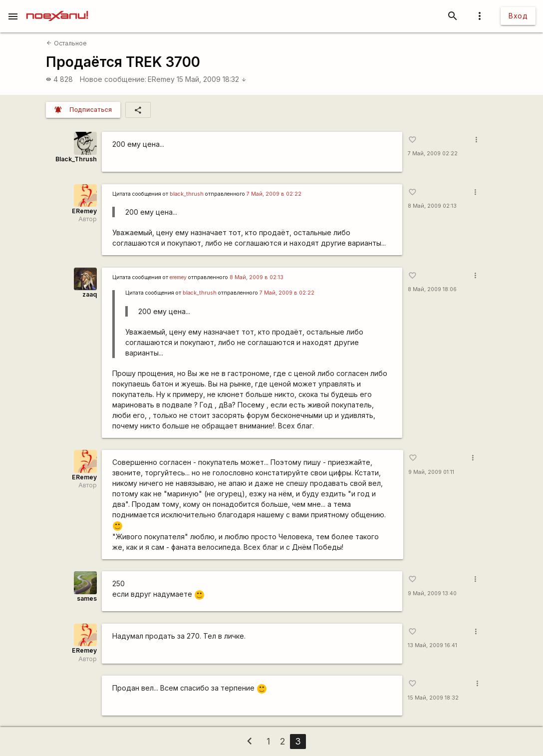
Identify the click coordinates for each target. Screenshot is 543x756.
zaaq (90, 294)
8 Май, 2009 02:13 (432, 206)
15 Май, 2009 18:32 (212, 79)
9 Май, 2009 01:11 (431, 472)
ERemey (161, 79)
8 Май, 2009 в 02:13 (257, 277)
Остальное (66, 43)
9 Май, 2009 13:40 (432, 593)
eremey (178, 277)
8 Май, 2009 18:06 (432, 289)
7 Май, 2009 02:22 (433, 154)
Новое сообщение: (113, 79)
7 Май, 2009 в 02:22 (274, 194)
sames (87, 598)
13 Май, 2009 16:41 (432, 645)
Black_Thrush (76, 159)
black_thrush (187, 194)
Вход (518, 16)
